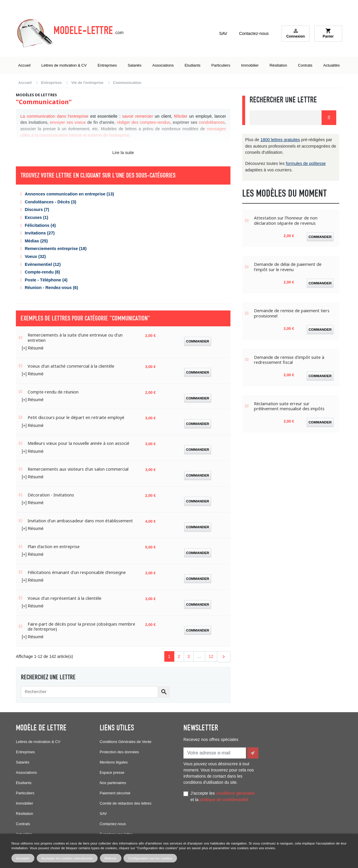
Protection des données (119, 752)
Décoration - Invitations (51, 495)
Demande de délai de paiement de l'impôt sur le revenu (288, 267)
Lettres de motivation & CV (38, 742)
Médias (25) (36, 241)
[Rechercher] (89, 692)
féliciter (181, 116)
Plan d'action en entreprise (54, 547)
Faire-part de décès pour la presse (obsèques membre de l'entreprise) (81, 627)
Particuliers (25, 793)
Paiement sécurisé (115, 793)
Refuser (111, 858)
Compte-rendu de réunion (53, 392)
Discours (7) (37, 210)
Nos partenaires (113, 783)
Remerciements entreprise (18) (56, 249)
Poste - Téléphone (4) (46, 280)
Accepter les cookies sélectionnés (67, 858)
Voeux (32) (35, 256)
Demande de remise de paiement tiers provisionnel (292, 313)
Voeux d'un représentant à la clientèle (65, 598)
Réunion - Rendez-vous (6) (51, 288)
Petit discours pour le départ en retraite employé (76, 417)
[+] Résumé (33, 348)
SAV (223, 33)
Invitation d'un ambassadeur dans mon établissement (80, 521)
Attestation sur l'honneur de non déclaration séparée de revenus (286, 221)
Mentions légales (114, 762)
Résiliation (25, 814)
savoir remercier (138, 116)
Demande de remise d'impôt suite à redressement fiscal (289, 360)
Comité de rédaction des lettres (126, 803)
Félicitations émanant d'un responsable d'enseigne (77, 572)
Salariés (23, 762)
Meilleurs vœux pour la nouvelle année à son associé (78, 443)
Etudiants (24, 783)
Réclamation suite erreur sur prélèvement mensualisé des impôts (289, 406)
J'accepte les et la (223, 795)
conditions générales (235, 792)
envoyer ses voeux (68, 122)
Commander (198, 341)
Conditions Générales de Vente (126, 742)
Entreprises (25, 752)
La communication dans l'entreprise (54, 116)
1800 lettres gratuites (280, 140)
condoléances (212, 122)
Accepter (23, 858)
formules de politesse (306, 163)
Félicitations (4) (40, 225)
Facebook (189, 825)
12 (211, 656)
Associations (26, 772)
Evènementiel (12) (43, 264)
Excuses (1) (36, 217)
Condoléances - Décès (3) (50, 202)
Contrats (23, 824)
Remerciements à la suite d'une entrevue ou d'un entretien (75, 338)
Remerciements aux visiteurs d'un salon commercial (78, 469)
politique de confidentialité (224, 798)
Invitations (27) (40, 233)
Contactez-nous (254, 33)
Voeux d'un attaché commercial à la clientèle (71, 366)
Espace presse (112, 772)
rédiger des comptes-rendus (144, 122)
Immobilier (25, 803)
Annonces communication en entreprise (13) (69, 194)
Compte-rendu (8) (42, 272)
